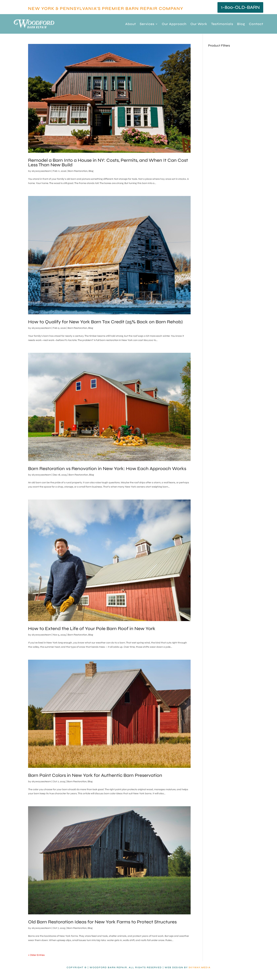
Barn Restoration (78, 171)
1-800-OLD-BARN (240, 7)
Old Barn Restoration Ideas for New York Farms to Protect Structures (102, 922)
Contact (256, 24)
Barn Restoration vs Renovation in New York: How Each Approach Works (107, 469)
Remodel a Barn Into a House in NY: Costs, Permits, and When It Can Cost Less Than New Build (108, 163)
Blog (241, 24)
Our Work (199, 24)
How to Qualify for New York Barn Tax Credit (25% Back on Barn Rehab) (105, 322)
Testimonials (222, 24)
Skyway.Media (200, 967)
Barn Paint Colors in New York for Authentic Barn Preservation (95, 775)
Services (147, 24)
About (131, 24)
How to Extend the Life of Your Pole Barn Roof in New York (92, 629)
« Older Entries (36, 955)
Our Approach (174, 24)
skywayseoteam (41, 171)
